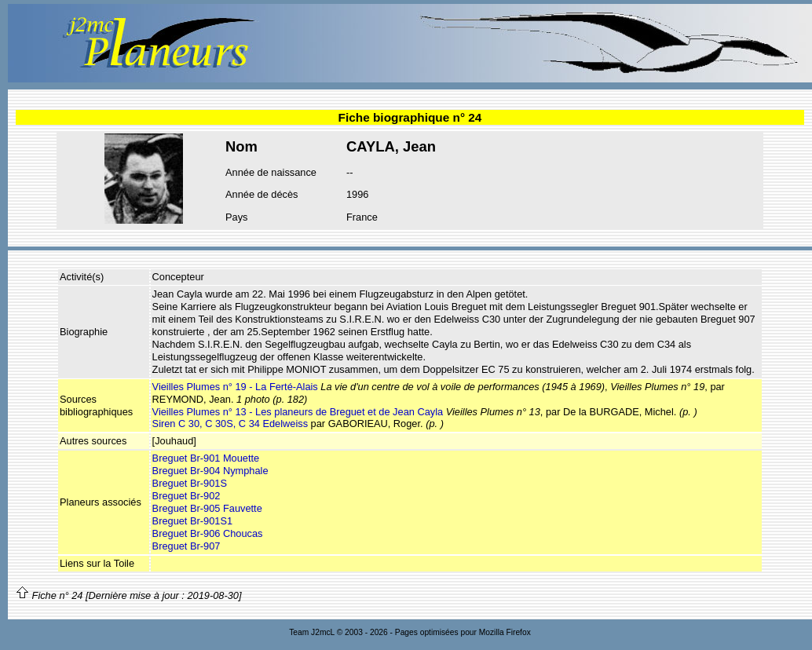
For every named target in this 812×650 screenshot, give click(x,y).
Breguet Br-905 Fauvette (207, 508)
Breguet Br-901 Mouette (206, 458)
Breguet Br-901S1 (192, 521)
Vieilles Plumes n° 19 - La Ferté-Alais (235, 387)
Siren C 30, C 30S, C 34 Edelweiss (230, 424)
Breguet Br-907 (187, 546)
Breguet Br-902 (187, 496)
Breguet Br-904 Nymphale (210, 471)
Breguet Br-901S (190, 483)
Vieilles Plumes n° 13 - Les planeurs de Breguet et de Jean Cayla (298, 412)
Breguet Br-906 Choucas (208, 533)
